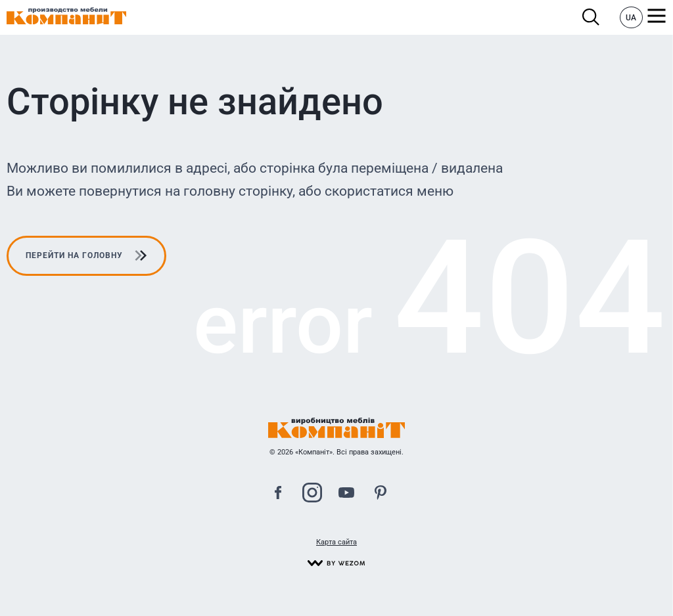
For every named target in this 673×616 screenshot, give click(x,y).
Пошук (591, 17)
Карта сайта (336, 542)
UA (631, 18)
